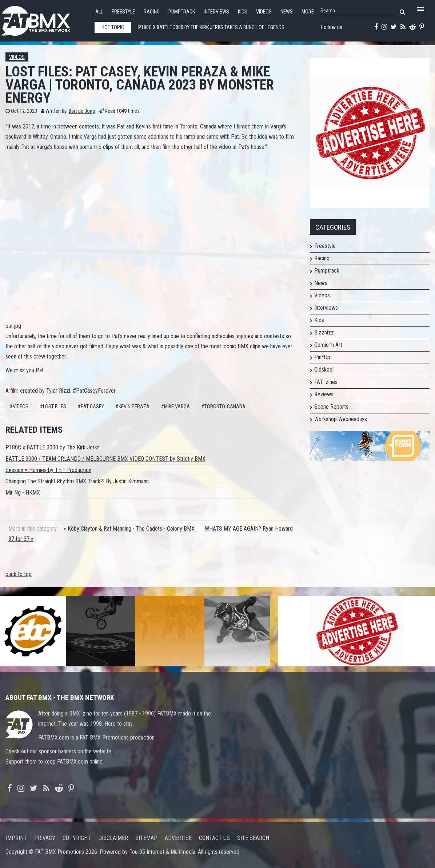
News (287, 12)
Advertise (178, 838)
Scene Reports (331, 407)
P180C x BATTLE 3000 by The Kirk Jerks (53, 447)
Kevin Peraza (134, 407)
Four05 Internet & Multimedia (162, 852)
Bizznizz (324, 332)
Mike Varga (177, 407)
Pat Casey (92, 407)
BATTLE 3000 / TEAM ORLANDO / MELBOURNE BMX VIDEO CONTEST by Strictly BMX (105, 459)
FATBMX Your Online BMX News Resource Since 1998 (44, 19)
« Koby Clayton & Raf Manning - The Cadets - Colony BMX (130, 529)
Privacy (45, 838)
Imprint (16, 838)
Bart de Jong (82, 111)
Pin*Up (322, 357)
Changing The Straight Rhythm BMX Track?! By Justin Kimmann (77, 481)
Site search (253, 838)
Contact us (214, 838)
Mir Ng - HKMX (23, 493)
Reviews (324, 394)
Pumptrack (182, 12)
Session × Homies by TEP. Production (48, 470)
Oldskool (324, 370)
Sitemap (146, 838)
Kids (243, 12)
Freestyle (123, 12)
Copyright (77, 838)
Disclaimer (113, 838)
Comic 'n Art (328, 345)
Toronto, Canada (225, 407)
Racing (152, 12)
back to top (19, 574)
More (308, 12)
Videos (264, 12)
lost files (55, 407)
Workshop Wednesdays (341, 419)
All (99, 12)
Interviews (216, 12)
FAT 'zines (326, 382)
